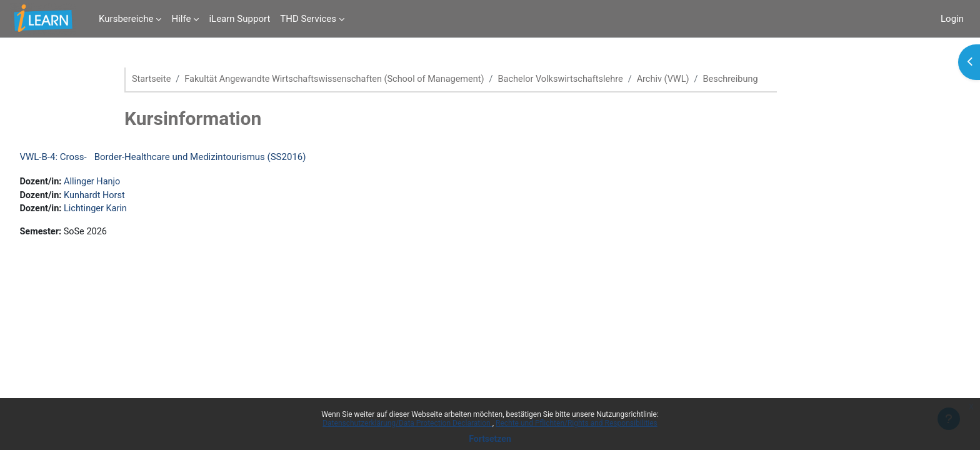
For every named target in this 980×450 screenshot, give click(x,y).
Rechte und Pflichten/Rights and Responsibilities (577, 423)
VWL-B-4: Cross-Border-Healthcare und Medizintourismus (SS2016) (191, 157)
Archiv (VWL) (681, 79)
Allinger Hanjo (122, 182)
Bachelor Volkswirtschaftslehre (575, 79)
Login (952, 19)
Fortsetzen (490, 439)
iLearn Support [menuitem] (239, 19)
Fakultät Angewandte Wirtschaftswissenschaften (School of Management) (341, 79)
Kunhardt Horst (125, 196)
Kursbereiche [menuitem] (126, 19)
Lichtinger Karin (126, 211)
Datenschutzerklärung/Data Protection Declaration (407, 423)
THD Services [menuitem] (308, 19)
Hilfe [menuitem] (181, 19)
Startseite (152, 79)
